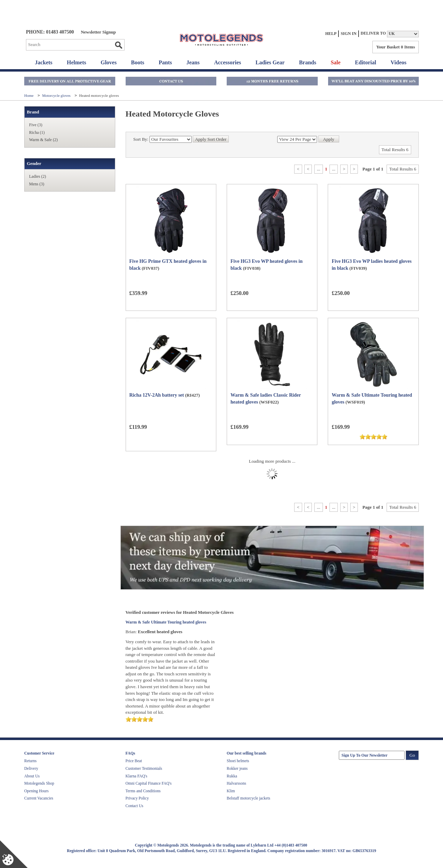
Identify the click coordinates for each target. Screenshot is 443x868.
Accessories (227, 62)
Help (331, 34)
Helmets (76, 62)
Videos (399, 62)
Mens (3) (37, 184)
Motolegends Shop (39, 783)
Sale (335, 62)
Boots (138, 62)
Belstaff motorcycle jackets (248, 798)
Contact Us (134, 806)
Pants (165, 62)
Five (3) (36, 125)
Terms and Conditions (143, 791)
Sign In (349, 34)
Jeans (193, 62)
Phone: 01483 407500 (50, 32)
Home (29, 95)
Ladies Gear (270, 62)
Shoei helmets (238, 761)
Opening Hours (37, 791)
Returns (30, 761)
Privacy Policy (137, 798)
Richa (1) (37, 132)
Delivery (31, 768)
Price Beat (134, 761)
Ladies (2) (38, 176)
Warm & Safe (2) (43, 140)
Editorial (366, 62)
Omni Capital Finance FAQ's (149, 783)
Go (118, 45)
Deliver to (373, 33)
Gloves (109, 62)
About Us (32, 776)
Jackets (44, 62)
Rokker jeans (237, 768)
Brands (308, 62)
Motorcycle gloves (57, 95)
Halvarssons (236, 783)
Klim (231, 791)
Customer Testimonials (144, 768)
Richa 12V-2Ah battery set (157, 395)
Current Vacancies (39, 798)
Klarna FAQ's (137, 776)
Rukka (232, 776)
